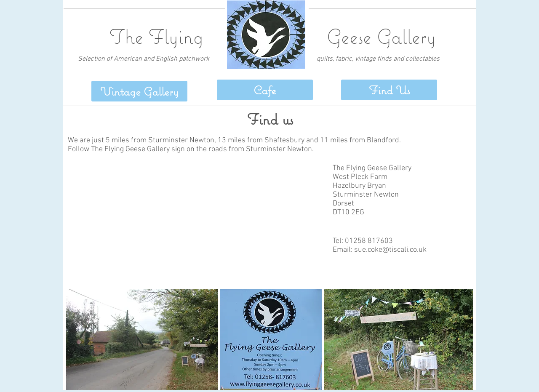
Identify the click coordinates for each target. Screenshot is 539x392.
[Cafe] (265, 90)
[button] (389, 90)
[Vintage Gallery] (139, 91)
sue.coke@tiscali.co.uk (390, 250)
